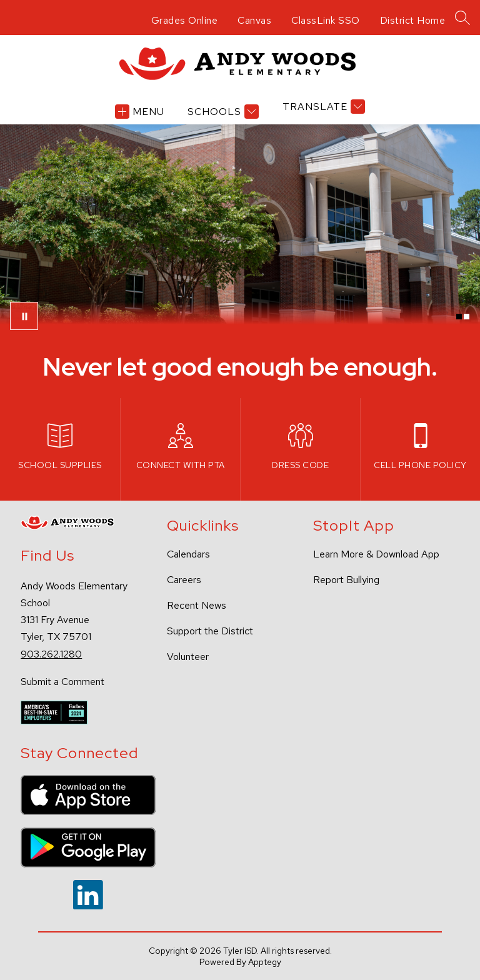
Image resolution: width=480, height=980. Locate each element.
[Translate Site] (322, 107)
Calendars (188, 554)
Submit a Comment (62, 682)
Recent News (197, 605)
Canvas (254, 20)
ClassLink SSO (326, 20)
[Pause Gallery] (24, 316)
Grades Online (185, 20)
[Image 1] (459, 317)
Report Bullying (346, 580)
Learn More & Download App (376, 554)
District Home (413, 20)
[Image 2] (467, 317)
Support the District (210, 631)
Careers (184, 580)
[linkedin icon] (88, 906)
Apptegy (265, 962)
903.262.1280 (51, 654)
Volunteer (188, 657)
